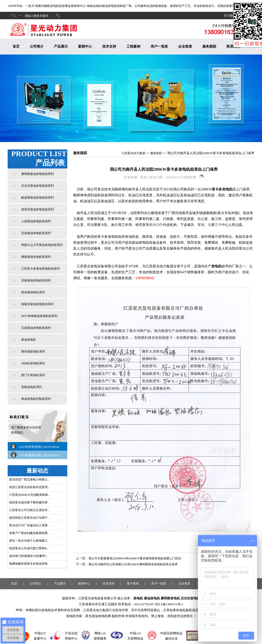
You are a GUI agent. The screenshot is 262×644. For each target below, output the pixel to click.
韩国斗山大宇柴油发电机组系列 (42, 245)
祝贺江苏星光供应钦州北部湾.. (29, 487)
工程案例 (133, 46)
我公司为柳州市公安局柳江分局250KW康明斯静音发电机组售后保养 (133, 564)
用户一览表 (159, 46)
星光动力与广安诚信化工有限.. (29, 525)
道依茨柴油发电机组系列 (37, 209)
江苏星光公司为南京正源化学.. (29, 510)
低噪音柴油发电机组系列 (37, 304)
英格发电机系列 (32, 387)
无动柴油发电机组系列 (36, 233)
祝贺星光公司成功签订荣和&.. (29, 548)
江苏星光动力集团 (133, 153)
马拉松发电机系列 (33, 363)
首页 (16, 46)
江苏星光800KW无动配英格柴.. (29, 495)
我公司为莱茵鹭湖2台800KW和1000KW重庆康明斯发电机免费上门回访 (135, 558)
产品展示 (61, 46)
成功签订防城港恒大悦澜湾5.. (28, 556)
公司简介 (37, 46)
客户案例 (133, 584)
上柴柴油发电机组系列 (36, 221)
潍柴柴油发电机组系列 (36, 257)
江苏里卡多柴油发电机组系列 (40, 269)
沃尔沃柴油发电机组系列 (37, 186)
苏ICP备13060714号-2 (169, 604)
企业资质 (185, 46)
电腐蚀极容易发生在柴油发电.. (29, 564)
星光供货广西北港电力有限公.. (29, 479)
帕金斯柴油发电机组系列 (37, 198)
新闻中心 (85, 46)
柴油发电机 (29, 340)
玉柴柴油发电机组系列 (36, 328)
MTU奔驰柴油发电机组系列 (39, 316)
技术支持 (109, 46)
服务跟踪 (209, 46)
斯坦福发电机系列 (33, 351)
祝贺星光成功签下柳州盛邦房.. (29, 502)
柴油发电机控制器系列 (36, 399)
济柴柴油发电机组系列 (36, 280)
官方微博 (230, 16)
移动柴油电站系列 (33, 292)
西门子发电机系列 (33, 375)
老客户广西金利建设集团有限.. (29, 533)
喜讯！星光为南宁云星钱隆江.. (29, 541)
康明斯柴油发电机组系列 (37, 174)
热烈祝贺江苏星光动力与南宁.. (29, 518)
